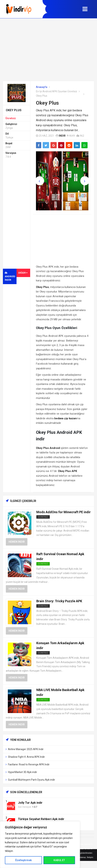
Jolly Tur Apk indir (30, 803)
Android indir (10, 276)
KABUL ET (59, 860)
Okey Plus (47, 103)
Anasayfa (42, 87)
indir (62, 136)
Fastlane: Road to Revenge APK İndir (29, 764)
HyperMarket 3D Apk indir (23, 772)
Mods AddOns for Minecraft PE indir (63, 512)
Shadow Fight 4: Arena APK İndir (26, 757)
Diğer (23, 273)
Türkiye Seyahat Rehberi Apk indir (41, 819)
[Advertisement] (48, 50)
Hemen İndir (17, 542)
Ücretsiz (11, 118)
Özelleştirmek (23, 860)
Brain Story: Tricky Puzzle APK (59, 601)
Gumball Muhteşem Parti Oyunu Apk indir (32, 780)
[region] (40, 845)
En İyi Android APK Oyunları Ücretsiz (56, 91)
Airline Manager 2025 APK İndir (26, 749)
